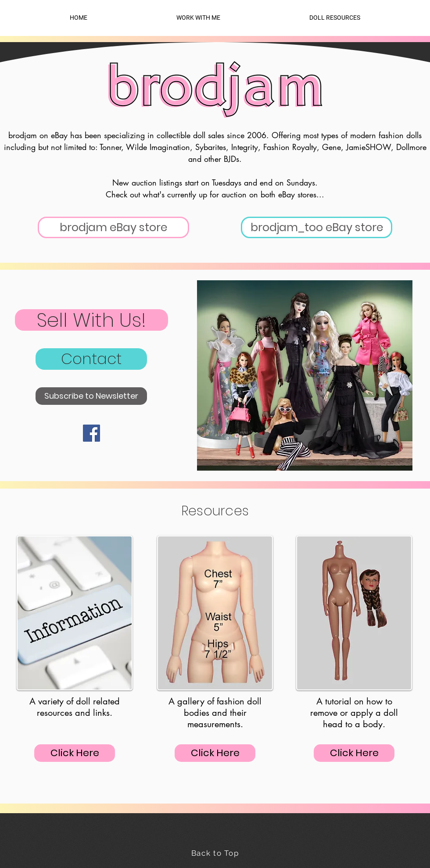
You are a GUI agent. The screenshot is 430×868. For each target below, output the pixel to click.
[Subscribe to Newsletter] (91, 396)
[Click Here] (75, 753)
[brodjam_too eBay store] (317, 227)
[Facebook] (91, 433)
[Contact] (91, 359)
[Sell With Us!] (91, 320)
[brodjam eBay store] (113, 227)
